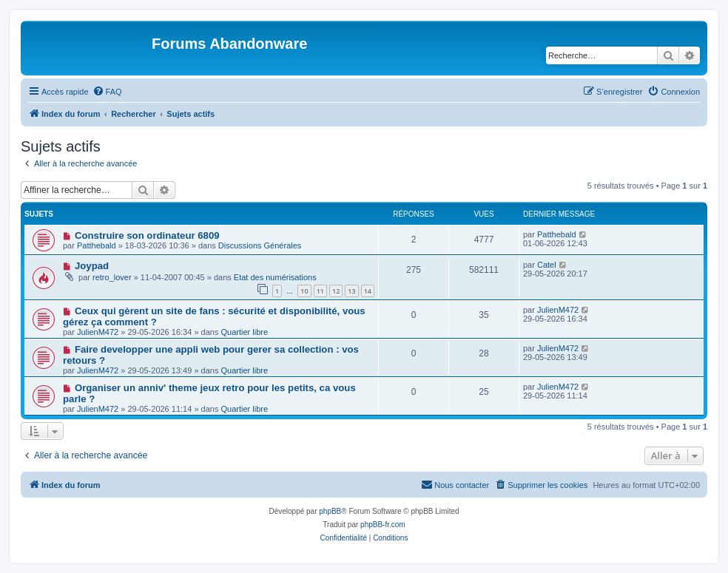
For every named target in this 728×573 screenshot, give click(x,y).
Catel (547, 265)
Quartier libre (244, 332)
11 (320, 291)
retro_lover (112, 277)
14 (368, 291)
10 (304, 291)
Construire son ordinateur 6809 (147, 235)
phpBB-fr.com (383, 525)
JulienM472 (98, 332)
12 (336, 291)
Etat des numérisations (275, 277)
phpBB (330, 511)
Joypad (92, 266)
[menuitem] (107, 92)
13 (351, 291)
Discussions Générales (260, 245)
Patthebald (97, 245)
